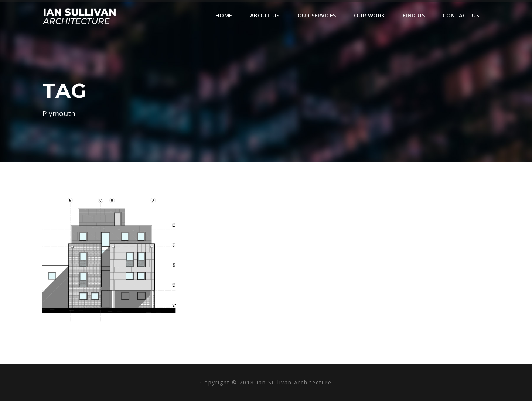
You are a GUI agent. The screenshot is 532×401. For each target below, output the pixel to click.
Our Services (317, 15)
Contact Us (461, 15)
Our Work (369, 15)
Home (224, 15)
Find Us (414, 15)
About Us (265, 15)
